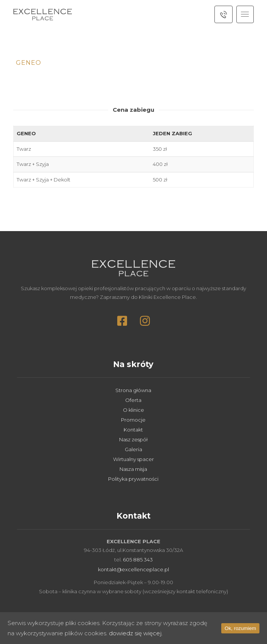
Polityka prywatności (133, 479)
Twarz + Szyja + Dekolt (43, 180)
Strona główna (133, 390)
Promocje (133, 420)
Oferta (133, 400)
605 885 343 (138, 560)
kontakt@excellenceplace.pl (133, 569)
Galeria (133, 449)
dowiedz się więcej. (136, 633)
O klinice (133, 410)
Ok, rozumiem (240, 628)
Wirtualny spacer (133, 459)
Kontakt (133, 430)
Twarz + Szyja (33, 164)
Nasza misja (133, 469)
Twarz (24, 149)
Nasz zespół (133, 439)
